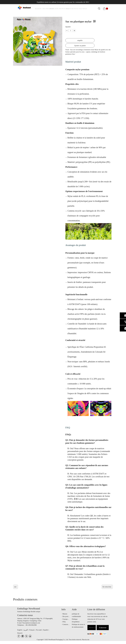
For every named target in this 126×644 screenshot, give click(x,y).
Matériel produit (73, 62)
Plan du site (86, 640)
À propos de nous (68, 619)
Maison (65, 614)
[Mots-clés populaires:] (99, 9)
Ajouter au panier (80, 46)
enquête (80, 40)
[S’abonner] (103, 628)
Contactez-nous (67, 624)
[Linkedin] (23, 636)
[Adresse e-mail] (92, 628)
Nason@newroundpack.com (31, 623)
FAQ (68, 428)
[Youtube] (30, 636)
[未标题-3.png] (90, 634)
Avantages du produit (76, 245)
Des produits (66, 616)
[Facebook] (19, 636)
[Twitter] (26, 636)
